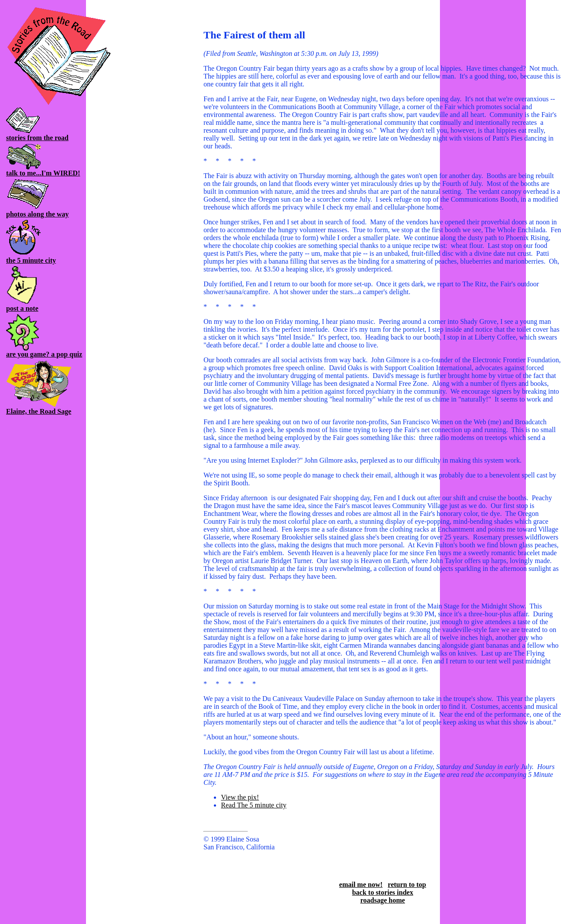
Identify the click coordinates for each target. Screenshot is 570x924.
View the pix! (240, 797)
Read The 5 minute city (254, 805)
